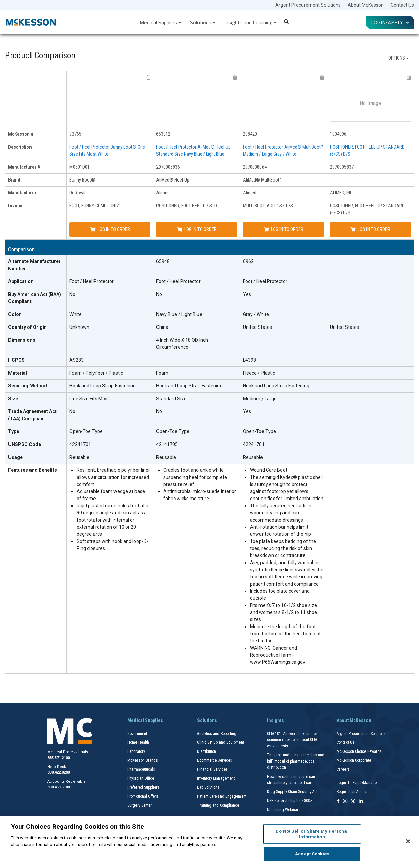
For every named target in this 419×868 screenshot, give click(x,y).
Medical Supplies (160, 23)
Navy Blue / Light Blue (179, 314)
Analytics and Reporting (217, 734)
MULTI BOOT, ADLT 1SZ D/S (268, 206)
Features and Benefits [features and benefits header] (33, 470)
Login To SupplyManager (357, 783)
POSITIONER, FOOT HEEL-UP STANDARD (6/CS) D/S (367, 209)
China (162, 327)
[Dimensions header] (36, 344)
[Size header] (36, 399)
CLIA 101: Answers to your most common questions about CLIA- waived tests (293, 740)
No (72, 294)
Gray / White (256, 314)
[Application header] (36, 282)
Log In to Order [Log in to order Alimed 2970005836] (197, 229)
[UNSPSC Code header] (36, 445)
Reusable (79, 457)
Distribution (207, 751)
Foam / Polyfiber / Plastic (96, 373)
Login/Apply (390, 23)
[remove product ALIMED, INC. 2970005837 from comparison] (409, 77)
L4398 (249, 360)
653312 (163, 134)
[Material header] (36, 373)
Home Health (138, 742)
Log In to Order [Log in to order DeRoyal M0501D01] (110, 229)
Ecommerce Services (215, 760)
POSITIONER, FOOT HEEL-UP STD (187, 206)
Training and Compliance (218, 805)
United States (257, 327)
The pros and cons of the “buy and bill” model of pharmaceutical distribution (296, 761)
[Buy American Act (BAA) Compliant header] (36, 298)
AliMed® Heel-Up (173, 180)
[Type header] (36, 432)
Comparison (21, 249)
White (76, 314)
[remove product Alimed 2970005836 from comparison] (235, 77)
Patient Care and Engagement (222, 796)
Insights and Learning (250, 23)
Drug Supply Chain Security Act (292, 792)
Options (399, 58)
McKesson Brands (143, 760)
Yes (247, 294)
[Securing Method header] (36, 386)
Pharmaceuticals (141, 769)
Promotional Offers (143, 796)
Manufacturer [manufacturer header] (22, 193)
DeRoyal (77, 193)
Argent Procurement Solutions (308, 5)
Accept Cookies (312, 854)
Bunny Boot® (82, 180)
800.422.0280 (59, 772)
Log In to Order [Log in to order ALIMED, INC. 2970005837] (370, 229)
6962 (248, 261)
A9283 (77, 360)
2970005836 (168, 167)
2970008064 (255, 167)
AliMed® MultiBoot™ (263, 180)
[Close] (408, 841)
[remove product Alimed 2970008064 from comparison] (322, 77)
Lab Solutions (208, 787)
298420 (250, 134)
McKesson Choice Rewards (359, 751)
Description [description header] (20, 147)
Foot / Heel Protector (92, 281)
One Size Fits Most (89, 399)
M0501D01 (80, 167)
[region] (209, 842)
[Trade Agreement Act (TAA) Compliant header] (36, 415)
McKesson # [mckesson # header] (21, 134)
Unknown (79, 327)
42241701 (80, 444)
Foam (162, 373)
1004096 (338, 134)
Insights (275, 720)
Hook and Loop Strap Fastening (103, 386)
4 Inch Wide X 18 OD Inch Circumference (182, 344)
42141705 (167, 444)
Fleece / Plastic (259, 373)
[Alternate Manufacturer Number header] (36, 265)
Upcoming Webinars (284, 810)
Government (137, 734)
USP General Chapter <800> (289, 801)
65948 (163, 261)
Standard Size (171, 399)
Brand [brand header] (14, 180)
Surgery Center (140, 805)
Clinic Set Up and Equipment (221, 742)
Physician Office (141, 778)
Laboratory (136, 751)
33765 (75, 134)
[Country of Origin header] (36, 327)
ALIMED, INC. (342, 193)
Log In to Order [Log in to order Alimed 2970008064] (284, 229)
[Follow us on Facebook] (338, 801)
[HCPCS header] (36, 360)
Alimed (163, 193)
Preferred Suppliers (143, 787)
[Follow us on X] (353, 801)
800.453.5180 (59, 787)
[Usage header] (36, 458)
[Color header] (36, 315)
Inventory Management (216, 778)
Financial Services (212, 769)
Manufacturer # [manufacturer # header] (24, 167)
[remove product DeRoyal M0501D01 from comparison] (148, 77)
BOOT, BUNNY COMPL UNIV (94, 206)
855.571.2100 (59, 758)
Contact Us (402, 5)
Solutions (203, 23)
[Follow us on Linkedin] (361, 801)
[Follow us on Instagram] (345, 801)
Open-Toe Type (86, 431)
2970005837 (342, 167)
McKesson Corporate (354, 760)
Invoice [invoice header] (16, 206)
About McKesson (366, 5)
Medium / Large (260, 399)
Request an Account (353, 792)
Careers (343, 769)
